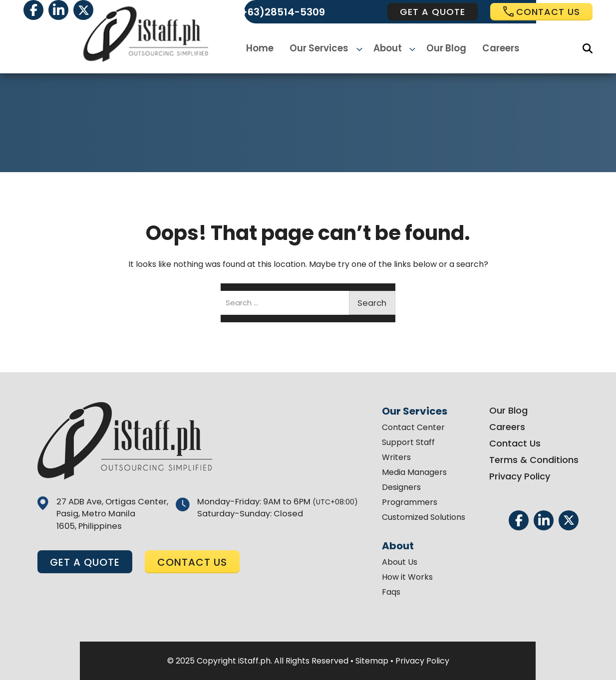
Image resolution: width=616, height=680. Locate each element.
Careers (497, 49)
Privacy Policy (517, 476)
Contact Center (410, 427)
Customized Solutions (421, 517)
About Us (397, 562)
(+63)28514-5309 (280, 12)
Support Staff (405, 442)
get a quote (433, 12)
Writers (393, 457)
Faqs (388, 592)
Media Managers (411, 472)
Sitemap (372, 661)
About (388, 49)
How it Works (404, 577)
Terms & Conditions (531, 460)
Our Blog (444, 49)
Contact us (541, 12)
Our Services (323, 49)
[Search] (588, 48)
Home (264, 49)
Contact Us (512, 443)
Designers (398, 487)
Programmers (407, 502)
